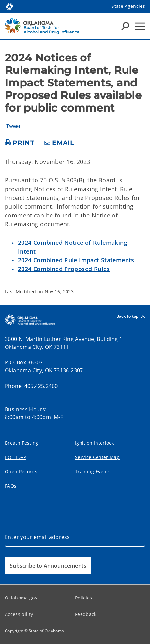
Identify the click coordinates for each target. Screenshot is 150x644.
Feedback (86, 614)
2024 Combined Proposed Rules (64, 269)
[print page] (20, 143)
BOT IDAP (16, 457)
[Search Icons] (125, 26)
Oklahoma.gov (21, 598)
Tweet (13, 126)
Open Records (21, 472)
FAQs (11, 486)
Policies (84, 598)
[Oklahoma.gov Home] (9, 6)
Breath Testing (22, 443)
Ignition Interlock (94, 443)
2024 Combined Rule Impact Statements (76, 260)
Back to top (131, 316)
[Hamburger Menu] (140, 26)
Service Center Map (97, 457)
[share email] (59, 143)
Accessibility (19, 614)
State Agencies (128, 6)
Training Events (93, 472)
